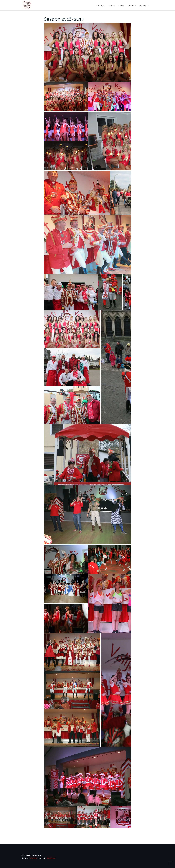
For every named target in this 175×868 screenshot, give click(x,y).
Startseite (100, 5)
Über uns (111, 5)
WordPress (51, 858)
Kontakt (143, 5)
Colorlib (33, 858)
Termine (122, 5)
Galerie (131, 5)
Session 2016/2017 (64, 19)
